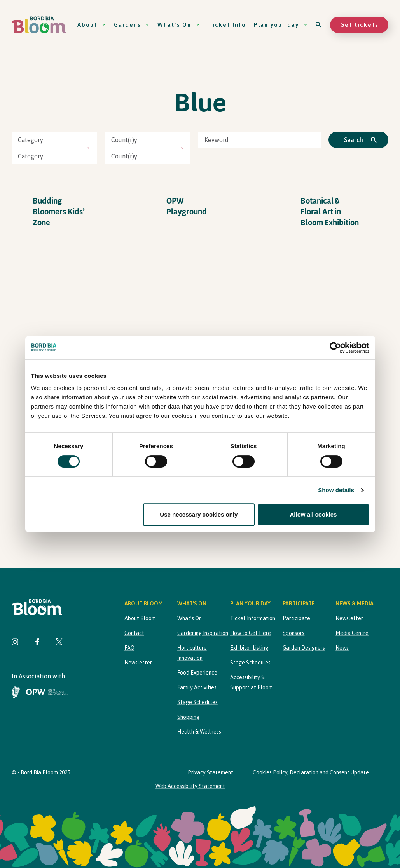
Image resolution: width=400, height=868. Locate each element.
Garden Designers (304, 648)
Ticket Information (253, 618)
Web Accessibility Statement (190, 786)
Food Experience (197, 673)
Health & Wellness (199, 732)
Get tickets (359, 25)
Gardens (132, 25)
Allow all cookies (314, 515)
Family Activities (197, 687)
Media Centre (352, 633)
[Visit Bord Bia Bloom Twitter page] (59, 643)
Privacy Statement (210, 772)
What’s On (179, 25)
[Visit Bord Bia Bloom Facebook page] (37, 643)
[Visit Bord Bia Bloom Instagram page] (15, 643)
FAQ (129, 648)
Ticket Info (227, 25)
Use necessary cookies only (199, 515)
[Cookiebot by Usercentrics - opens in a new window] (335, 348)
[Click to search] (358, 140)
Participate (296, 618)
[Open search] (319, 25)
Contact (134, 633)
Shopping (188, 717)
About (92, 25)
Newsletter (138, 663)
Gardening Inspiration (203, 633)
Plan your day (281, 25)
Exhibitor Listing (249, 648)
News (342, 648)
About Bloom (140, 618)
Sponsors (293, 633)
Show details (336, 490)
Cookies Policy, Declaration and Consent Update (311, 772)
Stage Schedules (197, 702)
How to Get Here (251, 633)
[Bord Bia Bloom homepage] (39, 25)
